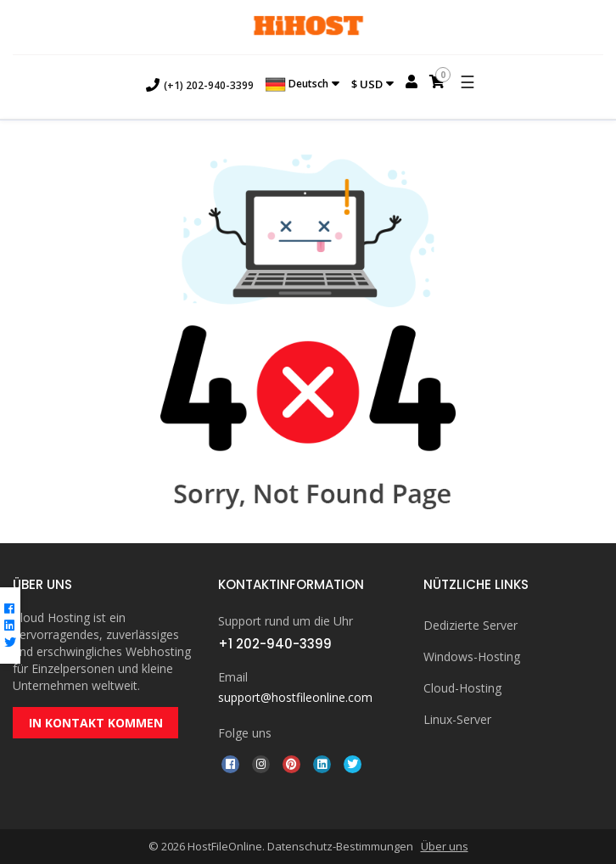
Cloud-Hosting (462, 688)
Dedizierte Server (470, 625)
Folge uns (245, 733)
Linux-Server (457, 719)
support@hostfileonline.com (295, 697)
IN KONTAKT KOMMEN (96, 723)
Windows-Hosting (472, 656)
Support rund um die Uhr (286, 621)
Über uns (445, 846)
